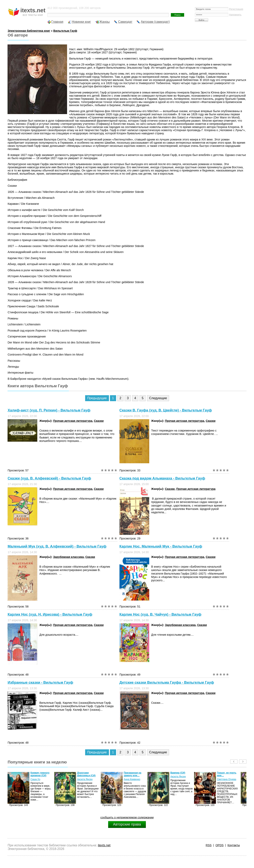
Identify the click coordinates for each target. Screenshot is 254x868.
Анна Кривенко (132, 779)
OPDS (220, 845)
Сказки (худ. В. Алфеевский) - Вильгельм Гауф (49, 478)
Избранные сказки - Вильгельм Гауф (40, 682)
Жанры (104, 22)
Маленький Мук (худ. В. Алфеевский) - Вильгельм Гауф (57, 546)
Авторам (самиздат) (155, 22)
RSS (209, 845)
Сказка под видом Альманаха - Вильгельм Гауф (162, 478)
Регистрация (236, 9)
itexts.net (104, 845)
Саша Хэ (35, 779)
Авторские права (127, 824)
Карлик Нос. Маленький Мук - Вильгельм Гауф (161, 546)
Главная (57, 22)
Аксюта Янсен (85, 779)
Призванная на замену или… (132, 774)
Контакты (234, 845)
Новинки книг (81, 22)
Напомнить (235, 15)
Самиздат (125, 22)
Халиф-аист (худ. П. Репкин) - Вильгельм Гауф (49, 410)
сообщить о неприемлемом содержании (127, 817)
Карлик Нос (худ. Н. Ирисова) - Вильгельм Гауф (50, 614)
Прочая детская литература (73, 421)
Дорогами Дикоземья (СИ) (86, 774)
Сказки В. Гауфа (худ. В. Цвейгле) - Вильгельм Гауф (166, 410)
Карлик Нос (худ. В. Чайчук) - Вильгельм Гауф (160, 614)
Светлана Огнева (227, 779)
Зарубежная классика (68, 557)
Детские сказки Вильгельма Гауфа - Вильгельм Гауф (167, 682)
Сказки (99, 421)
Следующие (158, 398)
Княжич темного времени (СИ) (40, 774)
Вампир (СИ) (178, 773)
